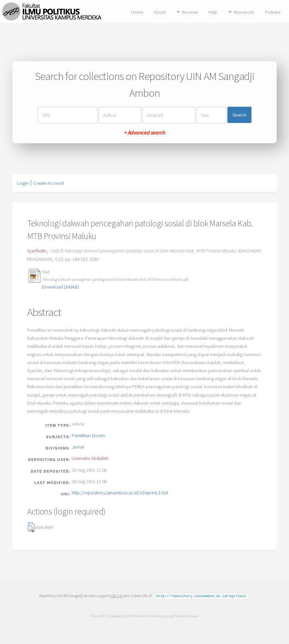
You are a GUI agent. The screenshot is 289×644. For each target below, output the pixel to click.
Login (23, 183)
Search (239, 115)
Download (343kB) (60, 287)
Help (213, 12)
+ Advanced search (145, 132)
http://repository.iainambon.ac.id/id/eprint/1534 (120, 493)
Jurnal (78, 447)
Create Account (49, 183)
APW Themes (136, 616)
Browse (190, 12)
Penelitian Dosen (88, 435)
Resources (244, 12)
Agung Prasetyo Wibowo (181, 616)
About (160, 12)
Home (137, 12)
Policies (273, 12)
